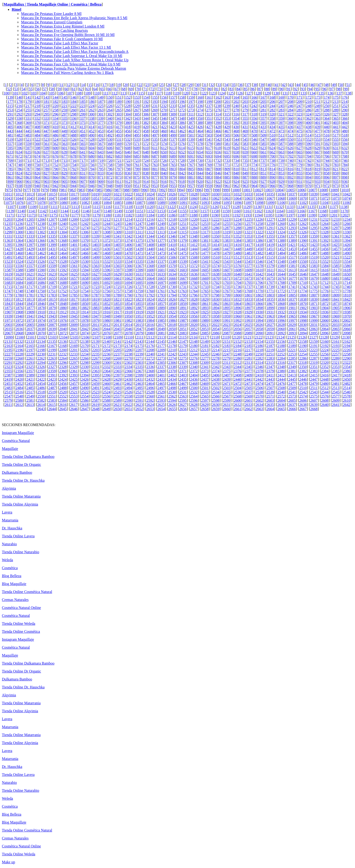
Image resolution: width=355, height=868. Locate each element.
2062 (303, 329)
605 (101, 148)
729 (191, 161)
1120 (150, 207)
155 (155, 97)
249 (318, 106)
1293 (292, 228)
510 (272, 135)
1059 (183, 198)
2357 (30, 371)
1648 (325, 274)
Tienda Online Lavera (18, 536)
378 (110, 123)
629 (318, 148)
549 (282, 139)
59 (59, 89)
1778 (347, 291)
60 (66, 89)
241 (245, 106)
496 (146, 135)
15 (90, 85)
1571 (183, 266)
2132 (19, 342)
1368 (63, 241)
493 (119, 135)
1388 (281, 241)
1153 (161, 211)
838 (146, 173)
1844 (19, 304)
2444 (281, 379)
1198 (301, 215)
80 (210, 89)
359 (282, 118)
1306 (85, 232)
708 (345, 156)
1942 (41, 316)
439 (318, 127)
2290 (347, 358)
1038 (303, 194)
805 (191, 169)
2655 (172, 409)
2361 (74, 371)
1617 (336, 270)
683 (119, 156)
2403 (183, 375)
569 (119, 144)
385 (173, 123)
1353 (248, 236)
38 (255, 85)
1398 (41, 245)
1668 (194, 278)
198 (200, 102)
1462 (41, 253)
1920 (150, 312)
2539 (270, 392)
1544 (238, 262)
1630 (128, 274)
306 (146, 114)
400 (309, 123)
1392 (325, 241)
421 (155, 127)
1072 (325, 198)
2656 (183, 409)
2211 (183, 350)
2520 (63, 392)
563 (65, 144)
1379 (183, 241)
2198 (41, 350)
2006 (41, 325)
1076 (20, 203)
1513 (248, 257)
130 (276, 93)
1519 (314, 257)
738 (272, 161)
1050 (85, 198)
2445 (292, 379)
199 (209, 102)
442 (345, 127)
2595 (183, 400)
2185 (248, 346)
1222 (216, 219)
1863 (227, 304)
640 (73, 152)
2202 (85, 350)
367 (10, 123)
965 (263, 186)
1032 (237, 194)
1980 (107, 320)
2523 (96, 392)
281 (263, 110)
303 (119, 114)
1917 (117, 312)
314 (218, 114)
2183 (227, 346)
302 (110, 114)
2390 (41, 375)
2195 (8, 350)
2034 (347, 325)
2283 (270, 358)
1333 (30, 236)
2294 (41, 363)
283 (282, 110)
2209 (161, 350)
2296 (63, 363)
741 (300, 161)
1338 (85, 236)
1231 (314, 219)
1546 (259, 262)
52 (9, 89)
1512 (237, 257)
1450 (259, 249)
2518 (41, 392)
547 (263, 139)
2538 (259, 392)
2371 (183, 371)
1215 (139, 219)
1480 (238, 253)
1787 (96, 295)
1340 (107, 236)
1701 (205, 283)
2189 (292, 346)
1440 (150, 249)
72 (152, 89)
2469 (205, 384)
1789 (117, 295)
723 (137, 161)
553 (318, 139)
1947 (96, 316)
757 (101, 165)
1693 (118, 283)
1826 (172, 299)
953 (155, 186)
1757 (117, 291)
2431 (139, 379)
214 (345, 102)
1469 (117, 253)
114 (132, 93)
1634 (172, 274)
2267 (96, 358)
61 (73, 89)
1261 (292, 224)
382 (146, 123)
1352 (238, 236)
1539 (183, 262)
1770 (259, 291)
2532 (194, 392)
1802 (259, 295)
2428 (107, 379)
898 (345, 177)
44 (298, 85)
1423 (314, 245)
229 (137, 106)
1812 (19, 299)
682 (110, 156)
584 (254, 144)
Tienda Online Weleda (19, 624)
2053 (205, 329)
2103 (53, 337)
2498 (172, 388)
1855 (139, 304)
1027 (183, 194)
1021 (117, 194)
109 (88, 93)
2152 (238, 342)
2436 (194, 379)
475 (300, 131)
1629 (117, 274)
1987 (183, 320)
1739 (270, 287)
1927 (227, 312)
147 (83, 97)
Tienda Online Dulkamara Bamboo (28, 457)
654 (200, 152)
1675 (270, 278)
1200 (323, 215)
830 (73, 173)
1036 (281, 194)
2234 (85, 354)
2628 (194, 405)
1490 (347, 253)
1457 (336, 249)
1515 (270, 257)
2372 (194, 371)
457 (137, 131)
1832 (237, 299)
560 (37, 144)
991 (154, 190)
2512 (325, 388)
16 (97, 85)
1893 (205, 308)
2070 (41, 333)
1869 (292, 304)
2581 (30, 400)
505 (227, 135)
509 (264, 135)
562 (55, 144)
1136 (322, 207)
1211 (96, 219)
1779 (8, 295)
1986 (172, 320)
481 (10, 135)
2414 (303, 375)
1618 (347, 270)
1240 (63, 224)
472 (272, 131)
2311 (226, 363)
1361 (336, 236)
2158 (303, 342)
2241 (161, 354)
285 (300, 110)
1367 (52, 241)
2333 (117, 367)
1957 (205, 316)
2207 (139, 350)
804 (182, 169)
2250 (259, 354)
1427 (8, 249)
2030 (303, 325)
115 (141, 93)
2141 (117, 342)
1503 (139, 257)
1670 (216, 278)
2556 (107, 396)
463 (191, 131)
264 (110, 110)
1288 (238, 228)
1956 (194, 316)
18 (112, 85)
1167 (312, 211)
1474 (172, 253)
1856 (150, 304)
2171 (96, 346)
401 (318, 123)
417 (119, 127)
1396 (19, 245)
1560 (63, 266)
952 (146, 186)
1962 (259, 316)
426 (200, 127)
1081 (74, 203)
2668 (314, 409)
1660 (107, 278)
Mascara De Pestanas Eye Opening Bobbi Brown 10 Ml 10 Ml (68, 35)
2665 (281, 409)
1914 (85, 312)
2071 (52, 333)
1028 (194, 194)
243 (263, 106)
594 (345, 144)
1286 (216, 228)
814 (272, 169)
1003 (269, 190)
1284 (194, 228)
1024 (150, 194)
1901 (292, 308)
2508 (281, 388)
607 (119, 148)
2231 (52, 354)
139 (10, 97)
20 (126, 85)
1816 (63, 299)
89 (274, 89)
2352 (325, 367)
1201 (334, 215)
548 (272, 139)
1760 (150, 291)
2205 (118, 350)
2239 (139, 354)
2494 (128, 388)
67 (116, 89)
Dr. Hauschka (12, 528)
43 (291, 85)
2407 (227, 375)
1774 (303, 291)
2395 (96, 375)
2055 (227, 329)
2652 (139, 409)
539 (191, 139)
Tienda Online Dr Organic (22, 465)
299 (83, 114)
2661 (238, 409)
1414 (216, 245)
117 (159, 93)
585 (263, 144)
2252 (281, 354)
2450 (347, 379)
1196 (280, 215)
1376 (150, 241)
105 (52, 93)
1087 (140, 203)
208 (291, 102)
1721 (74, 287)
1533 (117, 262)
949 (119, 186)
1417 (248, 245)
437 (300, 127)
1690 (85, 283)
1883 (96, 308)
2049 (161, 329)
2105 (75, 337)
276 (218, 110)
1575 (227, 266)
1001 (247, 190)
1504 (150, 257)
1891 (183, 308)
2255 (314, 354)
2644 (52, 409)
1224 (237, 219)
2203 (96, 350)
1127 (225, 207)
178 (19, 102)
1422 (303, 245)
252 (345, 106)
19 (119, 85)
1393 (336, 241)
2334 (128, 367)
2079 (139, 333)
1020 (106, 194)
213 (336, 102)
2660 (227, 409)
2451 (8, 384)
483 (28, 135)
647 (137, 152)
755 (83, 165)
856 (309, 173)
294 (37, 114)
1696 (150, 283)
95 (317, 89)
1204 (19, 219)
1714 (347, 283)
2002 (347, 320)
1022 (128, 194)
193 (155, 102)
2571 (270, 396)
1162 (258, 211)
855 (300, 173)
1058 (172, 198)
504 (218, 135)
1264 (325, 224)
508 (254, 135)
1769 (248, 291)
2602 (259, 400)
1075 (9, 203)
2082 (172, 333)
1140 (21, 211)
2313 (248, 363)
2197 (30, 350)
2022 (216, 325)
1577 (248, 266)
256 (37, 110)
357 (263, 118)
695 (227, 156)
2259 (8, 358)
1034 (259, 194)
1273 (74, 228)
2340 (194, 367)
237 (209, 106)
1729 (161, 287)
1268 (19, 228)
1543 (227, 262)
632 (345, 148)
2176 (150, 346)
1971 (8, 320)
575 (173, 144)
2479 (314, 384)
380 (128, 123)
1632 (150, 274)
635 (28, 152)
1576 (238, 266)
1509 (205, 257)
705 (318, 156)
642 (92, 152)
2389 (30, 375)
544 (236, 139)
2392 (63, 375)
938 (19, 186)
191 (137, 102)
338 (92, 118)
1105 (335, 203)
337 (83, 118)
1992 (238, 320)
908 (92, 182)
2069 (30, 333)
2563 (183, 396)
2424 (63, 379)
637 (46, 152)
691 (191, 156)
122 (204, 93)
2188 (281, 346)
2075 (96, 333)
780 (309, 165)
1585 (336, 266)
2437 (205, 379)
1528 (63, 262)
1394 (347, 241)
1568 (150, 266)
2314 (259, 363)
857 (318, 173)
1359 (314, 236)
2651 (128, 409)
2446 (303, 379)
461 (173, 131)
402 (327, 123)
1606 (216, 270)
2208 (150, 350)
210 (309, 102)
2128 (324, 337)
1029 (205, 194)
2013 (117, 325)
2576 (325, 396)
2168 (63, 346)
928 (272, 182)
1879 (52, 308)
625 (281, 148)
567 (101, 144)
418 (128, 127)
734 (236, 161)
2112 (150, 337)
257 (46, 110)
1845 (30, 304)
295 (47, 114)
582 (236, 144)
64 (95, 89)
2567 (227, 396)
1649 (336, 274)
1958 (216, 316)
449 (65, 131)
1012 (19, 194)
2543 (314, 392)
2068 (19, 333)
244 (272, 106)
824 (19, 173)
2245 (205, 354)
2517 (30, 392)
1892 (194, 308)
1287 (227, 228)
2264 (63, 358)
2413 (292, 375)
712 (37, 161)
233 (173, 106)
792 (74, 169)
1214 (128, 219)
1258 (259, 224)
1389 (292, 241)
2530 (172, 392)
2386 (347, 371)
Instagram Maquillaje (18, 433)
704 (309, 156)
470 (254, 131)
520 (19, 139)
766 (182, 165)
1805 (292, 295)
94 (310, 89)
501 (191, 135)
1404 (107, 245)
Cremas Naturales (15, 600)
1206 (41, 219)
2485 (30, 388)
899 (10, 182)
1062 (216, 198)
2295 (52, 363)
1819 (96, 299)
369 (28, 123)
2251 (270, 354)
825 (28, 173)
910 (110, 182)
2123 (269, 337)
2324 (19, 367)
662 (272, 152)
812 (254, 169)
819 (318, 169)
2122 (259, 337)
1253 (205, 224)
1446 (216, 249)
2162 (347, 342)
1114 (86, 207)
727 (173, 161)
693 (209, 156)
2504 (238, 388)
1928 (237, 312)
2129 (335, 337)
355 (245, 118)
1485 (292, 253)
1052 (107, 198)
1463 (52, 253)
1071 (314, 198)
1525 (30, 262)
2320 (325, 363)
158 (182, 97)
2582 (41, 400)
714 (55, 161)
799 (137, 169)
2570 (259, 396)
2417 (336, 375)
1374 (128, 241)
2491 (96, 388)
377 (101, 123)
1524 (19, 262)
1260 (281, 224)
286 (309, 110)
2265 (74, 358)
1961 (248, 316)
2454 (41, 384)
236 (200, 106)
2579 (8, 400)
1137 (333, 207)
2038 (41, 329)
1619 (8, 274)
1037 (292, 194)
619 (227, 148)
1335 (52, 236)
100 (7, 93)
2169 (74, 346)
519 (10, 139)
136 (330, 93)
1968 (325, 316)
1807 (314, 295)
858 (327, 173)
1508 (194, 257)
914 (146, 182)
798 (128, 169)
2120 (237, 337)
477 (318, 131)
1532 (107, 262)
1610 (259, 270)
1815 (52, 299)
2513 (336, 388)
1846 (41, 304)
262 (92, 110)
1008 (323, 190)
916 (164, 182)
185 (83, 102)
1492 (19, 257)
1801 (248, 295)
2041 (74, 329)
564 (73, 144)
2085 (205, 333)
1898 (259, 308)
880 (182, 177)
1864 (238, 304)
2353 (336, 367)
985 (99, 190)
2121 (248, 337)
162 (218, 97)
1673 (248, 278)
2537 (248, 392)
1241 (74, 224)
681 (101, 156)
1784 (63, 295)
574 (164, 144)
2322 (347, 363)
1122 (171, 207)
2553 (74, 396)
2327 (52, 367)
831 (83, 173)
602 (74, 148)
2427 (96, 379)
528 (92, 139)
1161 (248, 211)
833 (101, 173)
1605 (205, 270)
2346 (259, 367)
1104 (325, 203)
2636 (281, 405)
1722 (85, 287)
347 (173, 118)
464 (200, 131)
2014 (128, 325)
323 (300, 114)
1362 (347, 236)
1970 (347, 316)
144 (55, 97)
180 (37, 102)
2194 (347, 346)
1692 (107, 283)
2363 (96, 371)
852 (272, 173)
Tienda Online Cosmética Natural (27, 592)
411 (64, 127)
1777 (336, 291)
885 (227, 177)
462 (182, 131)
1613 (292, 270)
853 (282, 173)
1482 (259, 253)
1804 (281, 295)
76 (181, 89)
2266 (85, 358)
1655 (52, 278)
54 (23, 89)
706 (327, 156)
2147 (183, 342)
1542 (216, 262)
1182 (129, 215)
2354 (347, 367)
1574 (216, 266)
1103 (314, 203)
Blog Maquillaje (14, 584)
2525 (117, 392)
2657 (194, 409)
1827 (183, 299)
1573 (205, 266)
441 (336, 127)
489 (83, 135)
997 (208, 190)
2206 (128, 350)
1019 (96, 194)
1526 (41, 262)
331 (28, 118)
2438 (216, 379)
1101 (292, 203)
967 (282, 186)
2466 (172, 384)
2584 (63, 400)
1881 (74, 308)
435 (281, 127)
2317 (292, 363)
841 (173, 173)
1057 (161, 198)
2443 (270, 379)
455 (119, 131)
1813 (30, 299)
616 (200, 148)
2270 (128, 358)
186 (92, 102)
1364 (19, 241)
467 (227, 131)
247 (300, 106)
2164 (19, 346)
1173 (32, 215)
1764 (194, 291)
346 (164, 118)
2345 (248, 367)
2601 (248, 400)
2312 (237, 363)
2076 (107, 333)
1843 (8, 304)
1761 (161, 291)
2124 (280, 337)
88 (267, 89)
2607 (314, 400)
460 (164, 131)
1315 (183, 232)
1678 (303, 278)
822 (345, 169)
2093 (292, 333)
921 (209, 182)
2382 (303, 371)
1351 (227, 236)
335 (65, 118)
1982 (128, 320)
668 (327, 152)
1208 (63, 219)
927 (263, 182)
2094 (303, 333)
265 (119, 110)
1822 (128, 299)
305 (137, 114)
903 (47, 182)
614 (182, 148)
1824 (150, 299)
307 (155, 114)
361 (300, 118)
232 (164, 106)
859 (336, 173)
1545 (248, 262)
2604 (281, 400)
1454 (303, 249)
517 (336, 135)
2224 (325, 350)
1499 (96, 257)
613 (173, 148)
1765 (205, 291)
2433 (161, 379)
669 (336, 152)
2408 (238, 375)
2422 (41, 379)
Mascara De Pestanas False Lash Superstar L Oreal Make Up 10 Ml (72, 56)
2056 (238, 329)
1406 (128, 245)
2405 (205, 375)
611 (155, 148)
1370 (85, 241)
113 (123, 93)
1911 (52, 312)
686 (146, 156)
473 (282, 131)
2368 (150, 371)
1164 (280, 211)
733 (227, 161)
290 (345, 110)
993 (172, 190)
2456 (63, 384)
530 (110, 139)
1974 (41, 320)
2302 (128, 363)
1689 (74, 283)
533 (137, 139)
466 (218, 131)
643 (101, 152)
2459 (96, 384)
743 (318, 161)
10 (54, 85)
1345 (161, 236)
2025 (248, 325)
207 (282, 102)
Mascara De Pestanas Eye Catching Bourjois (54, 31)
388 (200, 123)
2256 (325, 354)
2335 (139, 367)
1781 (30, 295)
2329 (74, 367)
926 (254, 182)
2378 (259, 371)
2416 (325, 375)
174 (327, 97)
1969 (336, 316)
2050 (172, 329)
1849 (74, 304)
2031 (314, 325)
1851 (96, 304)
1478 (216, 253)
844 (200, 173)
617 (209, 148)
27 (176, 85)
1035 (270, 194)
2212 (194, 350)
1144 (64, 211)
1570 (172, 266)
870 (92, 177)
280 (254, 110)
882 (200, 177)
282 (272, 110)
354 (236, 118)
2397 (118, 375)
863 (28, 177)
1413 (205, 245)
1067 (270, 198)
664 (290, 152)
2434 (172, 379)
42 (284, 85)
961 (227, 186)
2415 (314, 375)
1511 (226, 257)
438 (308, 127)
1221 (205, 219)
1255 (227, 224)
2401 (161, 375)
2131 (8, 342)
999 (226, 190)
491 (101, 135)
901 (28, 182)
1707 (270, 283)
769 (209, 165)
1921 (161, 312)
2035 (8, 329)
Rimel (16, 9)
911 (119, 182)
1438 (128, 249)
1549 (292, 262)
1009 (334, 190)
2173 (117, 346)
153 (137, 97)
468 (236, 131)
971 (318, 186)
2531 (183, 392)
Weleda (7, 560)
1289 (248, 228)
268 (146, 110)
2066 (347, 329)
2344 (238, 367)
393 (245, 123)
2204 (107, 350)
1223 (227, 219)
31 (205, 85)
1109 (33, 207)
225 (101, 106)
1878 (41, 308)
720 (110, 161)
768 (200, 165)
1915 (96, 312)
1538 (172, 262)
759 (119, 165)
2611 (8, 405)
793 (83, 169)
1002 (258, 190)
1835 (270, 299)
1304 (63, 232)
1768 (238, 291)
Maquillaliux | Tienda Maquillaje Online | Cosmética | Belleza (53, 4)
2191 (314, 346)
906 (74, 182)
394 (254, 123)
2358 (41, 371)
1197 (290, 215)
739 (281, 161)
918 (182, 182)
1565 (117, 266)
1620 (19, 274)
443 (10, 131)
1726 (128, 287)
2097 (336, 333)
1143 (54, 211)
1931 (270, 312)
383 (155, 123)
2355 (8, 371)
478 (327, 131)
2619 (96, 405)
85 (246, 89)
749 (28, 165)
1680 (325, 278)
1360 (325, 236)
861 (10, 177)
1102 (303, 203)
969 (300, 186)
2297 (74, 363)
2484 (19, 388)
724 (146, 161)
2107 (96, 337)
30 (198, 85)
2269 (117, 358)
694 (218, 156)
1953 (161, 316)
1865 (248, 304)
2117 (204, 337)
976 (18, 190)
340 (110, 118)
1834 (259, 299)
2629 (205, 405)
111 (106, 93)
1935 (314, 312)
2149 (205, 342)
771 (227, 165)
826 (37, 173)
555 (336, 139)
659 (245, 152)
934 (327, 182)
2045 (117, 329)
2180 (194, 346)
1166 (301, 211)
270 (164, 110)
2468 (194, 384)
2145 (161, 342)
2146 (172, 342)
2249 (248, 354)
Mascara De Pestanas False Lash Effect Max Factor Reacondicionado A (75, 52)
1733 (205, 287)
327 (336, 114)
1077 (31, 203)
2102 (42, 337)
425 (191, 127)
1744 (325, 287)
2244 (194, 354)
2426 (85, 379)
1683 (8, 283)
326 (327, 114)
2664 (270, 409)
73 (159, 89)
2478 (303, 384)
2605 (292, 400)
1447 (227, 249)
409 (47, 127)
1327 (314, 232)
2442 (259, 379)
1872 (325, 304)
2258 (347, 354)
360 (290, 118)
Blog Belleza (12, 576)
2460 (107, 384)
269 (155, 110)
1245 (117, 224)
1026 (172, 194)
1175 (53, 215)
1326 (303, 232)
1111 (54, 207)
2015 (139, 325)
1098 (260, 203)
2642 (347, 405)
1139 (10, 211)
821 (336, 169)
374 (73, 123)
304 (128, 114)
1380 (194, 241)
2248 (238, 354)
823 (10, 173)
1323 (270, 232)
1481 (248, 253)
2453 (30, 384)
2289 (336, 358)
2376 (238, 371)
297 (65, 114)
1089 (162, 203)
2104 (64, 337)
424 (182, 127)
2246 (216, 354)
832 (92, 173)
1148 (107, 211)
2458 (85, 384)
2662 (248, 409)
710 (19, 161)
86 (253, 89)
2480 (325, 384)
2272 (150, 358)
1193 (247, 215)
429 (227, 127)
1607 (227, 270)
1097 (249, 203)
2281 (248, 358)
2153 (248, 342)
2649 (107, 409)
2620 (106, 405)
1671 (227, 278)
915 (155, 182)
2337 (161, 367)
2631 (227, 405)
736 (254, 161)
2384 (325, 371)
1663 (139, 278)
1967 (314, 316)
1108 (22, 207)
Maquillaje (10, 449)
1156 (194, 211)
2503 (227, 388)
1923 (183, 312)
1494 (41, 257)
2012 (106, 325)
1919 (139, 312)
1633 (161, 274)
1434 (85, 249)
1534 (128, 262)
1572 (194, 266)
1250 (172, 224)
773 (245, 165)
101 (15, 93)
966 (272, 186)
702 (290, 156)
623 (263, 148)
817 (300, 169)
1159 (226, 211)
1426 (347, 245)
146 (73, 97)
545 (245, 139)
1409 (161, 245)
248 (309, 106)
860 (345, 173)
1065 (248, 198)
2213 (205, 350)
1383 (227, 241)
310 (182, 114)
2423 (52, 379)
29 (191, 85)
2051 (183, 329)
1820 (106, 299)
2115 (183, 337)
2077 (117, 333)
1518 (303, 257)
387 (191, 123)
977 (27, 190)
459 (155, 131)
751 (46, 165)
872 (110, 177)
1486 (303, 253)
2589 (117, 400)
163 (227, 97)
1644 (281, 274)
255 (28, 110)
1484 (281, 253)
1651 (8, 278)
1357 (292, 236)
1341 (117, 236)
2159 (314, 342)
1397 (30, 245)
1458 (347, 249)
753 (65, 165)
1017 (74, 194)
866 (55, 177)
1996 (281, 320)
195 (173, 102)
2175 (139, 346)
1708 (281, 283)
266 (128, 110)
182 (55, 102)
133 (303, 93)
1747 (8, 291)
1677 (292, 278)
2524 (107, 392)
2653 (150, 409)
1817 (74, 299)
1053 (117, 198)
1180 (107, 215)
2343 (227, 367)
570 (128, 144)
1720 (63, 287)
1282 (172, 228)
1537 (161, 262)
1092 (194, 203)
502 (200, 135)
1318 (216, 232)
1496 (63, 257)
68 (124, 89)
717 (83, 161)
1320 (237, 232)
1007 (312, 190)
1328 (325, 232)
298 (74, 114)
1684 (19, 283)
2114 (172, 337)
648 (146, 152)
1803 (270, 295)
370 (37, 123)
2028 (281, 325)
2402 (172, 375)
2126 (302, 337)
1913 (74, 312)
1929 (248, 312)
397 (282, 123)
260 (73, 110)
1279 (139, 228)
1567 (139, 266)
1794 (172, 295)
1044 (19, 198)
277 (227, 110)
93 (303, 89)
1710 (303, 283)
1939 (8, 316)
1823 (139, 299)
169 (282, 97)
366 (345, 118)
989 (136, 190)
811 (245, 169)
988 (127, 190)
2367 (139, 371)
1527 (52, 262)
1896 (238, 308)
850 (254, 173)
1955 (183, 316)
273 (191, 110)
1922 (172, 312)
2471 (227, 384)
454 (110, 131)
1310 (128, 232)
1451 (270, 249)
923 (227, 182)
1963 (270, 316)
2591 (139, 400)
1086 (129, 203)
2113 (161, 337)
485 (47, 135)
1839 (314, 299)
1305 (74, 232)
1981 (117, 320)
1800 (238, 295)
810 (236, 169)
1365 (30, 241)
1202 (345, 215)
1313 (161, 232)
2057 (248, 329)
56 (38, 89)
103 (34, 93)
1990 (216, 320)
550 (290, 139)
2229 (30, 354)
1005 (290, 190)
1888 (150, 308)
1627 (96, 274)
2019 (183, 325)
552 (309, 139)
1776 (325, 291)
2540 (281, 392)
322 (290, 114)
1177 (75, 215)
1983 (139, 320)
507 (245, 135)
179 (28, 102)
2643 (41, 409)
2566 (216, 396)
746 (345, 161)
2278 (216, 358)
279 (245, 110)
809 (227, 169)
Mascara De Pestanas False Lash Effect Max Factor (60, 43)
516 (327, 135)
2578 (347, 396)
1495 (52, 257)
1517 (292, 257)
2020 (194, 325)
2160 (325, 342)
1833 (248, 299)
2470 (216, 384)
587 (282, 144)
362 (309, 118)
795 (101, 169)
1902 (303, 308)
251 (336, 106)
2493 (118, 388)
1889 (161, 308)
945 (83, 186)
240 (236, 106)
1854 (128, 304)
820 (327, 169)
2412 (281, 375)
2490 (85, 388)
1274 (85, 228)
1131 (268, 207)
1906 (347, 308)
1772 (281, 291)
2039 (52, 329)
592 (327, 144)
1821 (117, 299)
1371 (96, 241)
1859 (183, 304)
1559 (52, 266)
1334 (41, 236)
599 (47, 148)
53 (16, 89)
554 (327, 139)
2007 (52, 325)
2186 (259, 346)
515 (318, 135)
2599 (227, 400)
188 (110, 102)
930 (290, 182)
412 (73, 127)
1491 (8, 257)
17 (105, 85)
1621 (30, 274)
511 (281, 135)
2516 (19, 392)
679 (83, 156)
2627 (183, 405)
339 (101, 118)
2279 (227, 358)
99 (346, 89)
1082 (85, 203)
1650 (347, 274)
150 (110, 97)
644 (110, 152)
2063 (314, 329)
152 (128, 97)
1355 (270, 236)
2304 (150, 363)
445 (28, 131)
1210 (85, 219)
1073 (336, 198)
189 (119, 102)
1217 (161, 219)
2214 (216, 350)
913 (137, 182)
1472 (150, 253)
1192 (237, 215)
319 (263, 114)
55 (31, 89)
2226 (347, 350)
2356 (19, 371)
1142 (43, 211)
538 (182, 139)
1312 (150, 232)
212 (327, 102)
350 (200, 118)
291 (10, 114)
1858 (172, 304)
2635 (270, 405)
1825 (161, 299)
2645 (63, 409)
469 (245, 131)
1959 (227, 316)
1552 (325, 262)
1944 (63, 316)
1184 (150, 215)
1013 (30, 194)
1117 (118, 207)
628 (308, 148)
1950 (128, 316)
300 (92, 114)
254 (19, 110)
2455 (52, 384)
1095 (227, 203)
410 (55, 127)
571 (137, 144)
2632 (237, 405)
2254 (303, 354)
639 (65, 152)
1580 (281, 266)
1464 (63, 253)
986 (109, 190)
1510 (216, 257)
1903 (314, 308)
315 (227, 114)
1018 (85, 194)
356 (254, 118)
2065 (336, 329)
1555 (8, 266)
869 (83, 177)
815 (281, 169)
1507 (183, 257)
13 (76, 85)
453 (101, 131)
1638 (216, 274)
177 (10, 102)
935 (336, 182)
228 (128, 106)
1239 (52, 224)
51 (348, 85)
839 (155, 173)
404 (345, 123)
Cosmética (10, 568)
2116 (194, 337)
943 (65, 186)
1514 (259, 257)
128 (258, 93)
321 (281, 114)
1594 (85, 270)
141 (28, 97)
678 (73, 156)
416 (110, 127)
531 (119, 139)
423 (173, 127)
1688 (63, 283)
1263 (314, 224)
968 (290, 186)
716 (73, 161)
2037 (30, 329)
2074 (85, 333)
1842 (347, 299)
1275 (96, 228)
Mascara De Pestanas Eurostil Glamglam (52, 22)
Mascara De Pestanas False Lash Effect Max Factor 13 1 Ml (66, 47)
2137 (74, 342)
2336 (150, 367)
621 (245, 148)
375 (83, 123)
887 (245, 177)
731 (209, 161)
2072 (63, 333)
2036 (19, 329)
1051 (96, 198)
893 (300, 177)
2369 (161, 371)
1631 (139, 274)
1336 (63, 236)
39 (262, 85)
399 (300, 123)
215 (10, 106)
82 (224, 89)
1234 (347, 219)
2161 (336, 342)
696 (236, 156)
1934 (303, 312)
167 (263, 97)
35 (234, 85)
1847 (52, 304)
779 (300, 165)
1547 (270, 262)
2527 (139, 392)
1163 (269, 211)
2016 (150, 325)
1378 (172, 241)
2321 (336, 363)
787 (28, 169)
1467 (96, 253)
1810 (347, 295)
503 (209, 135)
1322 (259, 232)
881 (191, 177)
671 (10, 156)
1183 (139, 215)
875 (137, 177)
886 (236, 177)
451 (83, 131)
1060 (194, 198)
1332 (19, 236)
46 (312, 85)
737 (263, 161)
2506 (259, 388)
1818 (85, 299)
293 (28, 114)
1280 (150, 228)
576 (182, 144)
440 (327, 127)
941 (46, 186)
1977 (74, 320)
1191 (226, 215)
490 (92, 135)
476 (309, 131)
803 (173, 169)
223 (83, 106)
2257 (336, 354)
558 (19, 144)
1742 (303, 287)
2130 (346, 337)
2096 (325, 333)
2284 (281, 358)
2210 (172, 350)
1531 (96, 262)
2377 (248, 371)
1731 (183, 287)
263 (101, 110)
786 (19, 169)
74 (167, 89)
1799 (227, 295)
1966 (303, 316)
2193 (336, 346)
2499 (183, 388)
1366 (41, 241)
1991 (227, 320)
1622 (41, 274)
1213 (117, 219)
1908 (19, 312)
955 (173, 186)
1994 (259, 320)
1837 (292, 299)
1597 (118, 270)
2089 (248, 333)
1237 (30, 224)
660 (254, 152)
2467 (183, 384)
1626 (85, 274)
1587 (8, 270)
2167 (52, 346)
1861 (205, 304)
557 (10, 144)
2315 (270, 363)
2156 (281, 342)
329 (10, 118)
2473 (248, 384)
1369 (74, 241)
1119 (139, 207)
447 (46, 131)
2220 (281, 350)
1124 (193, 207)
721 (119, 161)
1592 (63, 270)
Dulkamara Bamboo (17, 472)
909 (101, 182)
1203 (8, 219)
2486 (41, 388)
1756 (107, 291)
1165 (291, 211)
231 (155, 106)
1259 (270, 224)
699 (263, 156)
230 (146, 106)
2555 (96, 396)
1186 (172, 215)
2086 (216, 333)
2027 (270, 325)
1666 (172, 278)
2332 (107, 367)
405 (10, 127)
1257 (248, 224)
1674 (259, 278)
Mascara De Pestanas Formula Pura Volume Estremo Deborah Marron (74, 68)
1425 (336, 245)
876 (146, 177)
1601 (161, 270)
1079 (53, 203)
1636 (194, 274)
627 (300, 148)
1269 (30, 228)
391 (227, 123)
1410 (172, 245)
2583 (52, 400)
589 (300, 144)
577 (191, 144)
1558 (41, 266)
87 (260, 89)
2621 (117, 405)
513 (300, 135)
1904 (325, 308)
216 (19, 106)
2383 (314, 371)
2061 (292, 329)
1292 (281, 228)
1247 (139, 224)
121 (195, 93)
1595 (96, 270)
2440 (238, 379)
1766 (216, 291)
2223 (314, 350)
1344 (150, 236)
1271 (52, 228)
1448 (238, 249)
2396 (107, 375)
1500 (107, 257)
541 (209, 139)
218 (37, 106)
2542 (303, 392)
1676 (281, 278)
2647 (85, 409)
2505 (249, 388)
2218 (259, 350)
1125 (204, 207)
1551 (314, 262)
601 (65, 148)
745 (336, 161)
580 (218, 144)
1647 (314, 274)
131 (285, 93)
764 (164, 165)
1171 (10, 215)
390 (218, 123)
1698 (172, 283)
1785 (74, 295)
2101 (31, 337)
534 (146, 139)
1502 (128, 257)
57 (45, 89)
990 (145, 190)
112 (114, 93)
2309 (205, 363)
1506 (172, 257)
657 (227, 152)
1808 (325, 295)
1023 (139, 194)
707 (336, 156)
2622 (128, 405)
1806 (303, 295)
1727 (139, 287)
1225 (248, 219)
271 (173, 110)
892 (290, 177)
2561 (161, 396)
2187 (270, 346)
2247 (227, 354)
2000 (325, 320)
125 (231, 93)
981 (63, 190)
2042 (85, 329)
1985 (161, 320)
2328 (63, 367)
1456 (325, 249)
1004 (280, 190)
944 (73, 186)
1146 (86, 211)
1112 (65, 207)
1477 (205, 253)
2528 (150, 392)
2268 (107, 358)
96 (324, 89)
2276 (194, 358)
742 (308, 161)
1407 (139, 245)
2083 (183, 333)
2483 (8, 388)
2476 (281, 384)
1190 (215, 215)
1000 (236, 190)
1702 (216, 283)
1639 (227, 274)
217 (28, 106)
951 (137, 186)
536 (164, 139)
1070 (303, 198)
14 (83, 85)
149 (101, 97)
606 (110, 148)
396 (272, 123)
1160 (237, 211)
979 (45, 190)
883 (209, 177)
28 (183, 85)
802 (164, 169)
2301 (118, 363)
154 (146, 97)
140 (19, 97)
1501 (118, 257)
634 (19, 152)
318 (254, 114)
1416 (237, 245)
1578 (259, 266)
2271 (139, 358)
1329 (336, 232)
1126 (214, 207)
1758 (128, 291)
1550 (303, 262)
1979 (96, 320)
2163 (8, 346)
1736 (238, 287)
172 (309, 97)
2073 (74, 333)
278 (236, 110)
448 (55, 131)
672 (19, 156)
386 (182, 123)
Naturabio (9, 544)
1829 (205, 299)
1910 (41, 312)
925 (245, 182)
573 (155, 144)
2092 (281, 333)
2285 (292, 358)
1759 (139, 291)
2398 (128, 375)
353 (227, 118)
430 (236, 127)
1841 (336, 299)
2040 (63, 329)
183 (65, 102)
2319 (314, 363)
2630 (216, 405)
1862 (216, 304)
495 (137, 135)
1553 (336, 262)
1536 (150, 262)
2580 (19, 400)
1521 (336, 257)
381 (137, 123)
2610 (347, 400)
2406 (216, 375)
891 (282, 177)
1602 (172, 270)
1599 (139, 270)
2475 (270, 384)
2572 (281, 396)
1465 (74, 253)
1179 (96, 215)
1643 (270, 274)
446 (37, 131)
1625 (74, 274)
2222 (303, 350)
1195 (269, 215)
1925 (205, 312)
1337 (74, 236)
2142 (128, 342)
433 (263, 127)
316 (236, 114)
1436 (107, 249)
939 (28, 186)
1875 (8, 308)
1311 (139, 232)
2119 (226, 337)
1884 (107, 308)
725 (155, 161)
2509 (292, 388)
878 (164, 177)
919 (191, 182)
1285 (205, 228)
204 (254, 102)
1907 (8, 312)
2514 (347, 388)
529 (101, 139)
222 (73, 106)
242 (254, 106)
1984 (150, 320)
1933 (292, 312)
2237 (117, 354)
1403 (96, 245)
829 (65, 173)
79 (203, 89)
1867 (270, 304)
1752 (63, 291)
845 (209, 173)
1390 (303, 241)
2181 (205, 346)
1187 (183, 215)
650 (164, 152)
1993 (248, 320)
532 (128, 139)
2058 (259, 329)
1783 (52, 295)
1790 (128, 295)
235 (191, 106)
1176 (64, 215)
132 (294, 93)
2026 (259, 325)
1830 (216, 299)
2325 (30, 367)
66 (109, 89)
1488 (325, 253)
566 (92, 144)
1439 (139, 249)
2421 (30, 379)
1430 (41, 249)
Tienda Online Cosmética (21, 631)
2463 (139, 384)
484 (37, 135)
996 (199, 190)
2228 (19, 354)
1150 (129, 211)
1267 (8, 228)
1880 (63, 308)
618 (218, 148)
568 (110, 144)
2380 (281, 371)
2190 (303, 346)
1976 (63, 320)
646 (128, 152)
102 (25, 93)
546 (254, 139)
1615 (314, 270)
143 (46, 97)
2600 (238, 400)
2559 (139, 396)
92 (296, 89)
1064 (238, 198)
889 (263, 177)
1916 (106, 312)
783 (336, 165)
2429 (117, 379)
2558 (128, 396)
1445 (205, 249)
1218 (172, 219)
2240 (150, 354)
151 (119, 97)
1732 (194, 287)
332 (37, 118)
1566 (128, 266)
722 (128, 161)
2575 (314, 396)
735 (245, 161)
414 (91, 127)
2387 (8, 375)
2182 (216, 346)
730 (200, 161)
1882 (85, 308)
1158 (215, 211)
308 (164, 114)
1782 (41, 295)
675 (46, 156)
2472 (238, 384)
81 (217, 89)
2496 (150, 388)
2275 (183, 358)
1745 (336, 287)
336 (73, 118)
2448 (325, 379)
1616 (325, 270)
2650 (117, 409)
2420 (19, 379)
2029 (292, 325)
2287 (314, 358)
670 (345, 152)
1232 (325, 219)
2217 (248, 350)
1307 (96, 232)
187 (101, 102)
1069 (292, 198)
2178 (172, 346)
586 (272, 144)
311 (191, 114)
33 (219, 85)
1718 (41, 287)
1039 (314, 194)
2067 (8, 333)
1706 (259, 283)
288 (327, 110)
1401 (74, 245)
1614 (303, 270)
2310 (216, 363)
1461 (30, 253)
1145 (75, 211)
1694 (128, 283)
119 (177, 93)
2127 (313, 337)
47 (319, 85)
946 (92, 186)
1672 (238, 278)
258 (55, 110)
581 (227, 144)
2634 (259, 405)
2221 (292, 350)
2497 (161, 388)
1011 (8, 194)
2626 (172, 405)
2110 (129, 337)
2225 (336, 350)
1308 (107, 232)
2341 (205, 367)
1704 (238, 283)
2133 (30, 342)
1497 (74, 257)
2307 (183, 363)
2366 (128, 371)
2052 (194, 329)
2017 (161, 325)
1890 (172, 308)
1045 (30, 198)
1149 (118, 211)
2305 (161, 363)
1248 (150, 224)
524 (55, 139)
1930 (259, 312)
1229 (292, 219)
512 (290, 135)
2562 (172, 396)
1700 (194, 283)
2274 (172, 358)
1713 (336, 283)
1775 (314, 291)
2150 (216, 342)
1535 (139, 262)
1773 (292, 291)
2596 (194, 400)
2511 (314, 388)
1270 (41, 228)
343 (137, 118)
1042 (347, 194)
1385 (248, 241)
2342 (216, 367)
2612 (19, 405)
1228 (281, 219)
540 (200, 139)
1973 (30, 320)
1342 (128, 236)
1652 (19, 278)
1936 (325, 312)
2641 (336, 405)
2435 (183, 379)
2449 (336, 379)
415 (101, 127)
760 (128, 165)
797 (119, 169)
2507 (270, 388)
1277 (117, 228)
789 (47, 169)
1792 (150, 295)
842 (182, 173)
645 (119, 152)
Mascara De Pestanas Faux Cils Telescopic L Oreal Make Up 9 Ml (71, 64)
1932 (281, 312)
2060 (281, 329)
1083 (96, 203)
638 (55, 152)
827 (46, 173)
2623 (139, 405)
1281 (161, 228)
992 (163, 190)
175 (336, 97)
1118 (129, 207)
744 (327, 161)
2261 (30, 358)
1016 (63, 194)
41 (277, 85)
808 (218, 169)
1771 (270, 291)
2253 (292, 354)
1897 (248, 308)
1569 (161, 266)
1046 (41, 198)
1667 (183, 278)
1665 (161, 278)
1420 (281, 245)
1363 (8, 241)
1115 (97, 207)
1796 (194, 295)
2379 (270, 371)
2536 (238, 392)
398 (290, 123)
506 (236, 135)
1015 (52, 194)
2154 (259, 342)
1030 (216, 194)
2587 (96, 400)
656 (218, 152)
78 (196, 89)
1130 (258, 207)
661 (263, 152)
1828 (194, 299)
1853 (117, 304)
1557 (30, 266)
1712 (325, 283)
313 (209, 114)
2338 (172, 367)
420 (146, 127)
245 (282, 106)
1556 (19, 266)
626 (290, 148)
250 (327, 106)
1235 (8, 224)
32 (212, 85)
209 (300, 102)
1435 (96, 249)
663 (282, 152)
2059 (270, 329)
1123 (182, 207)
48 (327, 85)
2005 (30, 325)
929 (281, 182)
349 (191, 118)
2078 (128, 333)
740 (290, 161)
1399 (52, 245)
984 (90, 190)
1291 (270, 228)
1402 (85, 245)
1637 (205, 274)
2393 (74, 375)
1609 (249, 270)
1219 (183, 219)
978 (36, 190)
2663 (259, 409)
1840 (325, 299)
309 (173, 114)
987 (117, 190)
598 (37, 148)
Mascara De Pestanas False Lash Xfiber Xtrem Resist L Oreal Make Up (75, 60)
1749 (30, 291)
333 (46, 118)
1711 (314, 283)
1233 (336, 219)
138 (348, 93)
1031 (227, 194)
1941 (30, 316)
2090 (259, 333)
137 (340, 93)
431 (245, 127)
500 (182, 135)
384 (164, 123)
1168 (323, 211)
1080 (63, 203)
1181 (118, 215)
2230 (41, 354)
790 (55, 169)
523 (46, 139)
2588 (107, 400)
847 (227, 173)
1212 (106, 219)
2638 (303, 405)
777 (282, 165)
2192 (325, 346)
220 (55, 106)
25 (162, 85)
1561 (74, 266)
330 (19, 118)
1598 (128, 270)
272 (182, 110)
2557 (117, 396)
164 (236, 97)
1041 (336, 194)
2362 (85, 371)
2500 (194, 388)
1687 (52, 283)
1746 (347, 287)
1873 (336, 304)
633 (10, 152)
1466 (85, 253)
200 (218, 102)
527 (83, 139)
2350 (303, 367)
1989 (205, 320)
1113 (75, 207)
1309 (118, 232)
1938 (347, 312)
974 (345, 186)
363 (318, 118)
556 (345, 139)
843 (191, 173)
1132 (279, 207)
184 (74, 102)
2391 (52, 375)
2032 (325, 325)
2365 (117, 371)
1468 (107, 253)
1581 (292, 266)
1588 (19, 270)
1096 (238, 203)
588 (290, 144)
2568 (238, 396)
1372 (107, 241)
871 (101, 177)
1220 (194, 219)
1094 (216, 203)
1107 (11, 207)
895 (318, 177)
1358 (303, 236)
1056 (150, 198)
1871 (314, 304)
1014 (41, 194)
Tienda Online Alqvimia (20, 504)
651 (173, 152)
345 (155, 118)
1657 (74, 278)
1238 (41, 224)
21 (133, 85)
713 (46, 161)
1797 (205, 295)
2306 (172, 363)
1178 (86, 215)
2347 (270, 367)
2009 (74, 325)
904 (55, 182)
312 (200, 114)
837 (137, 173)
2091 (270, 333)
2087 (227, 333)
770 (218, 165)
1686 (41, 283)
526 (73, 139)
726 (164, 161)
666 (309, 152)
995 (190, 190)
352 (218, 118)
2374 (216, 371)
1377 (161, 241)
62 (81, 89)
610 (146, 148)
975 (9, 190)
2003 (8, 325)
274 (200, 110)
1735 (227, 287)
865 (46, 177)
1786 (85, 295)
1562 (85, 266)
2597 (205, 400)
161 (209, 97)
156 (164, 97)
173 (318, 97)
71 (145, 89)
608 (128, 148)
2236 (107, 354)
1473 (161, 253)
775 (263, 165)
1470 (128, 253)
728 (182, 161)
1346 (172, 236)
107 (70, 93)
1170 (344, 211)
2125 (291, 337)
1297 (336, 228)
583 (245, 144)
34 (226, 85)
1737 (248, 287)
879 (173, 177)
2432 (150, 379)
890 (272, 177)
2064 (325, 329)
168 (272, 97)
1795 (183, 295)
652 (182, 152)
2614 (41, 405)
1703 (227, 283)
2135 (52, 342)
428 (218, 127)
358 (272, 118)
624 (272, 148)
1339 (96, 236)
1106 (346, 203)
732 (218, 161)
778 (290, 165)
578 (200, 144)
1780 (19, 295)
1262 (303, 224)
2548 (19, 396)
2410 (259, 375)
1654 (41, 278)
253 (10, 110)
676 (55, 156)
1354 (259, 236)
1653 (30, 278)
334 (55, 118)
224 (92, 106)
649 (155, 152)
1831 (227, 299)
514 (308, 135)
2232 (63, 354)
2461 (117, 384)
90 (282, 89)
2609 (336, 400)
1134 (301, 207)
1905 (336, 308)
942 (55, 186)
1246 (128, 224)
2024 (237, 325)
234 (182, 106)
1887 (139, 308)
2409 (249, 375)
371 (46, 123)
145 (65, 97)
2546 (347, 392)
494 (128, 135)
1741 (292, 287)
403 (336, 123)
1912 (63, 312)
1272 (63, 228)
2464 (150, 384)
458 (146, 131)
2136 (63, 342)
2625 (161, 405)
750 (37, 165)
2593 (161, 400)
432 (254, 127)
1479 (227, 253)
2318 (303, 363)
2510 (303, 388)
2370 (172, 371)
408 (37, 127)
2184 (238, 346)
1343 (139, 236)
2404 (194, 375)
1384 (238, 241)
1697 (161, 283)
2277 (205, 358)
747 (10, 165)
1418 (259, 245)
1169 (334, 211)
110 (97, 93)
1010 (345, 190)
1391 (314, 241)
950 (128, 186)
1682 (347, 278)
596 (19, 148)
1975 (52, 320)
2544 (325, 392)
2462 (128, 384)
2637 (292, 405)
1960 (238, 316)
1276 (107, 228)
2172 (107, 346)
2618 (85, 405)
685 (137, 156)
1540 (194, 262)
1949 (117, 316)
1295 (314, 228)
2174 (128, 346)
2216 (237, 350)
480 (345, 131)
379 (119, 123)
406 (19, 127)
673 (28, 156)
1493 (30, 257)
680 (92, 156)
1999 (314, 320)
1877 (30, 308)
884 (218, 177)
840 (164, 173)
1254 (216, 224)
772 (236, 165)
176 (345, 97)
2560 (150, 396)
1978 (85, 320)
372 (55, 123)
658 (236, 152)
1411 (183, 245)
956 (182, 186)
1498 (85, 257)
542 (218, 139)
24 (155, 85)
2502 (216, 388)
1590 (41, 270)
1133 (290, 207)
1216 (150, 219)
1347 (183, 236)
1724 (107, 287)
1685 (30, 283)
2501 (205, 388)
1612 (281, 270)
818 (308, 169)
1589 (30, 270)
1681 (336, 278)
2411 (270, 375)
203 (245, 102)
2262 (41, 358)
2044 (107, 329)
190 (128, 102)
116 (150, 93)
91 (289, 89)
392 (236, 123)
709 (10, 161)
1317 (205, 232)
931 (300, 182)
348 (182, 118)
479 (336, 131)
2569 (248, 396)
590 (309, 144)
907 (83, 182)
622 (254, 148)
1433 (74, 249)
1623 (52, 274)
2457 (74, 384)
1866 (259, 304)
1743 (314, 287)
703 (300, 156)
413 (83, 127)
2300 (107, 363)
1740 (281, 287)
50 (341, 85)
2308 (194, 363)
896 (327, 177)
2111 (140, 337)
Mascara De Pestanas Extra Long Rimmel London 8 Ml (63, 26)
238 (218, 106)
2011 (96, 325)
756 (92, 165)
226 (110, 106)
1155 (183, 211)
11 (61, 85)
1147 (97, 211)
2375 (227, 371)
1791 (139, 295)
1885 (117, 308)
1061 (205, 198)
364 (327, 118)
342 (128, 118)
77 (188, 89)
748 (19, 165)
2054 (216, 329)
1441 (161, 249)
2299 (96, 363)
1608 (238, 270)
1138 (344, 207)
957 (191, 186)
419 (137, 127)
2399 (139, 375)
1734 (216, 287)
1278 (128, 228)
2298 (85, 363)
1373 (117, 241)
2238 (128, 354)
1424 (325, 245)
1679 (314, 278)
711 (28, 161)
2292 (19, 363)
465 (209, 131)
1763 (183, 291)
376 (92, 123)
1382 (216, 241)
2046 (128, 329)
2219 (270, 350)
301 (101, 114)
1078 (42, 203)
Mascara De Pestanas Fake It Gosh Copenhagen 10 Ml (62, 39)
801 (155, 169)
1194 (258, 215)
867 (65, 177)
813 (263, 169)
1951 (139, 316)
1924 (194, 312)
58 (52, 89)
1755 (96, 291)
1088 (151, 203)
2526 (128, 392)
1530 (85, 262)
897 (336, 177)
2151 (227, 342)
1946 (85, 316)
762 (146, 165)
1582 (303, 266)
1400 (63, 245)
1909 (30, 312)
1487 (314, 253)
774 (254, 165)
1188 (194, 215)
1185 (161, 215)
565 (83, 144)
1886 (128, 308)
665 (300, 152)
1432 (63, 249)
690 (182, 156)
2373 (205, 371)
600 (55, 148)
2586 (85, 400)
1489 (336, 253)
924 (236, 182)
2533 (205, 392)
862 (19, 177)
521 (28, 139)
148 (92, 97)
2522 (85, 392)
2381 (292, 371)
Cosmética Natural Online (21, 608)
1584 (325, 266)
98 (339, 89)
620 (236, 148)
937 (10, 186)
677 (65, 156)
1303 (52, 232)
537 (173, 139)
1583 (314, 266)
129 (267, 93)
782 (327, 165)
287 (318, 110)
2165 (30, 346)
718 (91, 161)
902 (37, 182)
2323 (8, 367)
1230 (303, 219)
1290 (259, 228)
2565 (205, 396)
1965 (292, 316)
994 (181, 190)
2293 (30, 363)
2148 (194, 342)
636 (37, 152)
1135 (311, 207)
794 (92, 169)
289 (336, 110)
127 (249, 93)
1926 (216, 312)
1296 (325, 228)
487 (65, 135)
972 (327, 186)
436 (290, 127)
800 (146, 169)
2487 (52, 388)
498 (164, 135)
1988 (194, 320)
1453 (292, 249)
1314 (172, 232)
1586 (347, 266)
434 (272, 127)
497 (155, 135)
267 (137, 110)
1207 (52, 219)
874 (128, 177)
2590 (128, 400)
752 (55, 165)
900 (19, 182)
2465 (161, 384)
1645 (292, 274)
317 (245, 114)
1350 (216, 236)
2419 (8, 379)
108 (79, 93)
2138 (85, 342)
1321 (248, 232)
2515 (8, 392)
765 (173, 165)
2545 (336, 392)
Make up (8, 862)
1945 (74, 316)
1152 (150, 211)
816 (290, 169)
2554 (85, 396)
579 (209, 144)
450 (73, 131)
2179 (183, 346)
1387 (270, 241)
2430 (128, 379)
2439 (227, 379)
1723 (96, 287)
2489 (74, 388)
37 (248, 85)
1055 (139, 198)
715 (65, 161)
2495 (139, 388)
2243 (183, 354)
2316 (281, 363)
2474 (259, 384)
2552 (63, 396)
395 (263, 123)
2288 (325, 358)
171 (300, 97)
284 (290, 110)
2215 (227, 350)
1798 (216, 295)
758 (110, 165)
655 (209, 152)
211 (317, 102)
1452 (281, 249)
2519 (52, 392)
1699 (183, 283)
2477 (292, 384)
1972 (19, 320)
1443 (183, 249)
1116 (107, 207)
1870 (303, 304)
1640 (238, 274)
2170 (85, 346)
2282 (259, 358)
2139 (96, 342)
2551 (52, 396)
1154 (172, 211)
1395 (8, 245)
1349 (205, 236)
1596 (107, 270)
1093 (205, 203)
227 (119, 106)
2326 (41, 367)
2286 (303, 358)
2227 (8, 354)
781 (318, 165)
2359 (52, 371)
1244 (107, 224)
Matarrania (10, 520)
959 (209, 186)
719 (101, 161)
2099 (9, 337)
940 (37, 186)
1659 (96, 278)
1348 (194, 236)
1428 (19, 249)
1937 (336, 312)
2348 (281, 367)
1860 (194, 304)
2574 (303, 396)
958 (200, 186)
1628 (107, 274)
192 (146, 102)
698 (254, 156)
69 (131, 89)
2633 (248, 405)
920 (200, 182)
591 (318, 144)
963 (245, 186)
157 (173, 97)
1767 (227, 291)
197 (191, 102)
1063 (227, 198)
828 (55, 173)
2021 (205, 325)
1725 (117, 287)
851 (263, 173)
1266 (347, 224)
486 (55, 135)
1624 (63, 274)
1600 (150, 270)
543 (227, 139)
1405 (118, 245)
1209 (74, 219)
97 (332, 89)
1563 (96, 266)
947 (101, 186)
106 (61, 93)
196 (182, 102)
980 (54, 190)
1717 (30, 287)
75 (174, 89)
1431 (52, 249)
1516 (281, 257)
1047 (52, 198)
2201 (74, 350)
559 (28, 144)
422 (164, 127)
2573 (292, 396)
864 (37, 177)
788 (37, 169)
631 (336, 148)
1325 (292, 232)
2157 (292, 342)
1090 (173, 203)
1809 (336, 295)
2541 (292, 392)
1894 (216, 308)
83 (231, 89)
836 (128, 173)
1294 (303, 228)
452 (92, 131)
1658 (85, 278)
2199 (52, 350)
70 (138, 89)
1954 (172, 316)
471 (263, 131)
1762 (172, 291)
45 (305, 85)
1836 (281, 299)
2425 (74, 379)
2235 (96, 354)
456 (128, 131)
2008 (63, 325)
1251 (183, 224)
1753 (74, 291)
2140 (107, 342)
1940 (19, 316)
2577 (336, 396)
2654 (161, 409)
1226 (259, 219)
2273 (161, 358)
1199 (312, 215)
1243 (96, 224)
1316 (194, 232)
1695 (139, 283)
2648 (96, 409)
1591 (52, 270)
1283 (183, 228)
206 (272, 102)
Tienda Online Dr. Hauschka (23, 480)
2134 (41, 342)
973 (336, 186)
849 (245, 173)
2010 (85, 325)
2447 (314, 379)
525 (65, 139)
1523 (8, 262)
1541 (205, 262)
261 (83, 110)
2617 (74, 405)
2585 (74, 400)
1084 (107, 203)
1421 (292, 245)
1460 (19, 253)
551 (300, 139)
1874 (347, 304)
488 (74, 135)
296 (55, 114)
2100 (20, 337)
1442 (172, 249)
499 (173, 135)
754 (73, 165)
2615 (52, 405)
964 (254, 186)
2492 (107, 388)
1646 (303, 274)
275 (209, 110)
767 (191, 165)
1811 (8, 299)
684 (128, 156)
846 (218, 173)
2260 (19, 358)
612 (164, 148)
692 (200, 156)
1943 (52, 316)
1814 (41, 299)
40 (269, 85)
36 (241, 85)
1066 (259, 198)
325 (318, 114)
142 (37, 97)
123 (213, 93)
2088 (238, 333)
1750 (41, 291)
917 (173, 182)
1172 (21, 215)
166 (254, 97)
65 (102, 89)
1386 (259, 241)
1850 (85, 304)
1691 (96, 283)
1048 (63, 198)
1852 (107, 304)
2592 (150, 400)
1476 (194, 253)
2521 (74, 392)
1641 (248, 274)
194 (164, 102)
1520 (325, 257)
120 (186, 93)
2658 (205, 409)
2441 (248, 379)
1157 (204, 211)
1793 (161, 295)
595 (10, 148)
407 (28, 127)
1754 (85, 291)
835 (119, 173)
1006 (301, 190)
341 (119, 118)
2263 (52, 358)
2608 (325, 400)
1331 (8, 236)
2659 (216, 409)
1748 (19, 291)
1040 (325, 194)
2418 (347, 375)
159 (191, 97)
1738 (259, 287)
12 (69, 85)
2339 (183, 367)
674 (37, 156)
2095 (314, 333)
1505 (161, 257)
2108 (107, 337)
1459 (8, 253)
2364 (107, 371)
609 (137, 148)
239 (227, 106)
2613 (30, 405)
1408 (150, 245)
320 (272, 114)
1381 (205, 241)
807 (209, 169)
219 (46, 106)
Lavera (7, 512)
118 (168, 93)
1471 (139, 253)
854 (290, 173)
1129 (247, 207)
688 (164, 156)
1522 (347, 257)
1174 (43, 215)
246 (290, 106)
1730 (172, 287)
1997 (292, 320)
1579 (270, 266)
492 (110, 135)
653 (191, 152)
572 (146, 144)
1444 (194, 249)
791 (65, 169)
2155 (270, 342)
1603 (183, 270)
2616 (63, 405)
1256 (238, 224)
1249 (161, 224)
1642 (259, 274)
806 (200, 169)
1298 (347, 228)
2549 (30, 396)
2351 (314, 367)
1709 (292, 283)
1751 (52, 291)
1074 (347, 198)
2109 (118, 337)
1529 (74, 262)
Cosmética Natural (16, 441)
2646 (74, 409)
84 (239, 89)
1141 (32, 211)
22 (140, 85)
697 (245, 156)
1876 (19, 308)
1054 (128, 198)
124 (222, 93)
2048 (150, 329)
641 (83, 152)
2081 (161, 333)
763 (155, 165)
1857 (161, 304)
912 (128, 182)
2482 (347, 384)
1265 (336, 224)
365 (336, 118)
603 (83, 148)
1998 (303, 320)
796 (110, 169)
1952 (150, 316)
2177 (161, 346)
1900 (281, 308)
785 (10, 169)
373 (65, 123)
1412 (194, 245)
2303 (139, 363)
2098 (347, 333)
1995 (270, 320)
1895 (227, 308)
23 (148, 85)
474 (290, 131)
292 (19, 114)
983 (81, 190)
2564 (194, 396)
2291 (8, 363)
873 (119, 177)
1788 (107, 295)
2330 (85, 367)
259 (65, 110)
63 (88, 89)
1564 (107, 266)
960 (218, 186)
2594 (172, 400)
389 (209, 123)
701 (282, 156)
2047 (139, 329)
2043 (96, 329)
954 (164, 186)
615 (191, 148)
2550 (41, 396)
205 (264, 102)
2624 (150, 405)
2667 (303, 409)
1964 (281, 316)
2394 (85, 375)
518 (345, 135)
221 (65, 106)
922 (218, 182)
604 (92, 148)
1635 (183, 274)
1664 (150, 278)
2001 (336, 320)
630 (327, 148)
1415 (227, 245)
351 (209, 118)
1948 (107, 316)
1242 (85, 224)
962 (236, 186)
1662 (128, 278)
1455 (314, 249)
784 (345, 165)
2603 (270, 400)
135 (321, 93)
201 (227, 102)
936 (345, 182)
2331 (96, 367)
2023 (227, 325)
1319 (227, 232)
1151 (140, 211)
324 (308, 114)
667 (318, 152)
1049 (74, 198)
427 (209, 127)
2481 (336, 384)
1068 (281, 198)
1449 (248, 249)
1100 (281, 203)
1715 (8, 287)
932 (308, 182)
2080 (150, 333)
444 (19, 131)
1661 (117, 278)
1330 (347, 232)
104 (43, 93)
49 (334, 85)
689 (173, 156)
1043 (8, 198)
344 (146, 118)
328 (345, 114)
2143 (139, 342)
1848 (63, 304)
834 (110, 173)
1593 (74, 270)
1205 (30, 219)
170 (290, 97)
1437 (117, 249)
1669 (205, 278)
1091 (183, 203)
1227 (270, 219)
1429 (30, 249)
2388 (19, 375)
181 (47, 102)
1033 (248, 194)
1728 (150, 287)
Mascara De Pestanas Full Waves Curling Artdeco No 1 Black (67, 73)
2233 (74, 354)
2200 (63, 350)
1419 (270, 245)
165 (245, 97)
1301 (30, 232)
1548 (281, 262)
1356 (281, 236)
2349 (292, 367)
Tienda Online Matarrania (21, 496)
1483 (270, 253)
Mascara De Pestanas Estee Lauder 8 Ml (51, 14)
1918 (128, 312)
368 (19, 123)
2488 (63, 388)
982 (72, 190)
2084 (194, 333)
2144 (150, 342)
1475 (183, 253)
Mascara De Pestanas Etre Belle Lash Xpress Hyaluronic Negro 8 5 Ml (74, 18)
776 (272, 165)
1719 (52, 287)
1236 (19, 224)
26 (169, 85)
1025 (161, 194)
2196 (19, 350)
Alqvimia (9, 488)
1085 (118, 203)
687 (155, 156)
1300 (19, 232)
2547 (8, 396)
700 (272, 156)
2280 (238, 358)
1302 (41, 232)
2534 (216, 392)
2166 (41, 346)
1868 (281, 304)
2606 (303, 400)
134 (312, 93)
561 (46, 144)
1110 (44, 207)
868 (73, 177)
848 (236, 173)
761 (137, 165)
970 (309, 186)
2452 (19, 384)
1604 (194, 270)
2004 (19, 325)
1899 (270, 308)
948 (110, 186)
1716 (19, 287)
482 (19, 135)
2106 (86, 337)
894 (309, 177)
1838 (303, 299)
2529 (161, 392)
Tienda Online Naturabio (20, 552)
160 (200, 97)
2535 (227, 392)
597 (28, 148)
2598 (216, 400)
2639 (314, 405)
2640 (325, 405)
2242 (172, 354)
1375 (139, 241)
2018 (172, 325)
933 (318, 182)
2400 (150, 375)
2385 (336, 371)
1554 (347, 262)
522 (37, 139)
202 (236, 102)
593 (336, 144)
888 (254, 177)
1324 (281, 232)
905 (65, 182)
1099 (271, 203)
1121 (161, 207)
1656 (63, 278)
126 (240, 93)
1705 (249, 283)
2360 (63, 371)
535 (155, 139)
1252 (194, 224)
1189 (204, 215)
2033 (336, 325)
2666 (292, 409)
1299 (8, 232)
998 (217, 190)
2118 (215, 337)
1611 (270, 270)
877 (155, 177)
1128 (236, 207)
